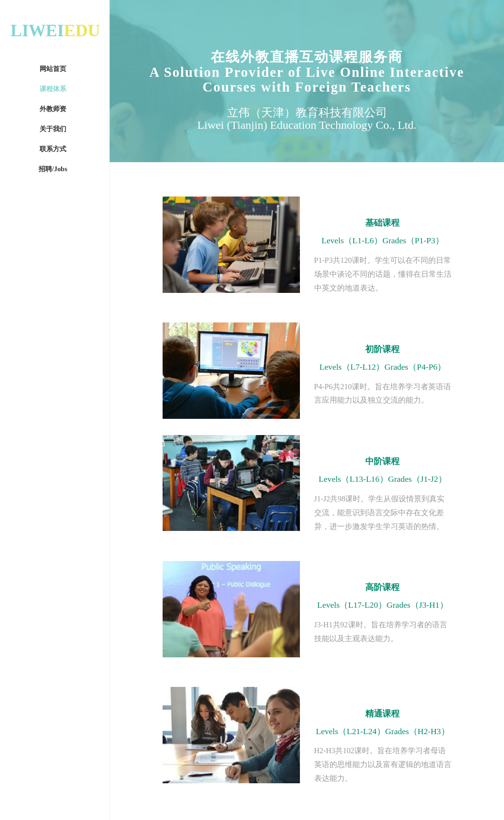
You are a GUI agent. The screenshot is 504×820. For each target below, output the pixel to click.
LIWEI (55, 31)
